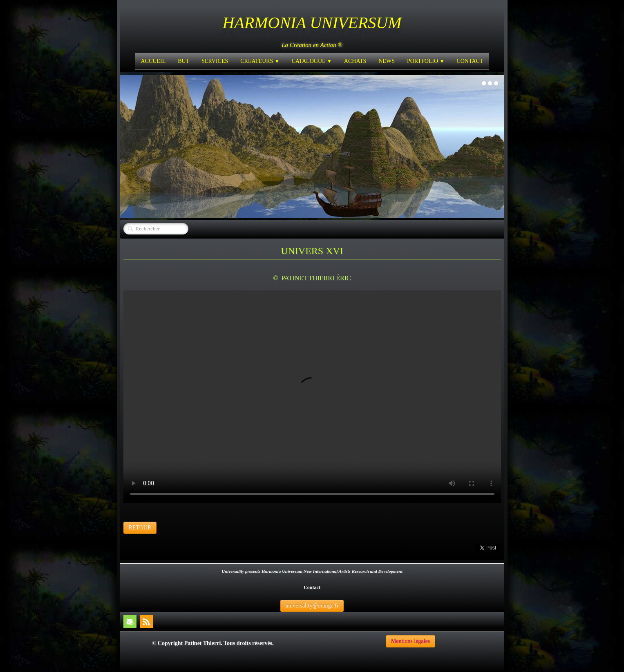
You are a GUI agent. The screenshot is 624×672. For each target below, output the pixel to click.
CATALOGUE (312, 61)
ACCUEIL (153, 61)
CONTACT (470, 61)
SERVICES (215, 61)
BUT (183, 61)
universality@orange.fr (312, 606)
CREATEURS (260, 61)
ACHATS (355, 61)
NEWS (387, 61)
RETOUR (140, 528)
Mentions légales (410, 641)
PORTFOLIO (426, 61)
